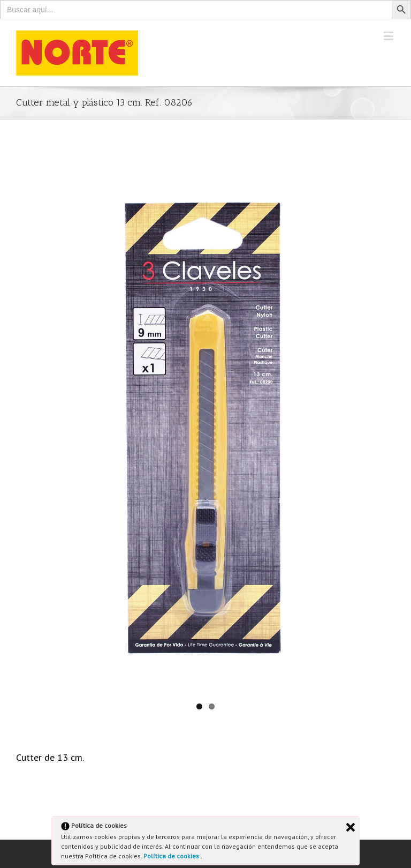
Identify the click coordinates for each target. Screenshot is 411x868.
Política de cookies (172, 856)
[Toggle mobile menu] (389, 36)
